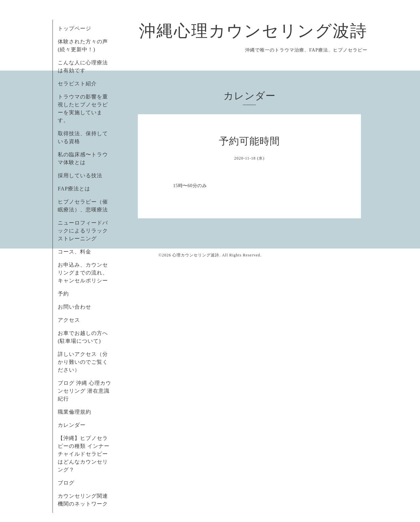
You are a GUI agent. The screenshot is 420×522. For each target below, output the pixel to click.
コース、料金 (74, 252)
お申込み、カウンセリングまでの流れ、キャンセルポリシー (83, 273)
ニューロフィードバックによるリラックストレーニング (83, 231)
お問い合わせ (74, 307)
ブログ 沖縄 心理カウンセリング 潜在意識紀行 (84, 391)
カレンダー (72, 425)
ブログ (66, 483)
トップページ (74, 28)
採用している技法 (80, 175)
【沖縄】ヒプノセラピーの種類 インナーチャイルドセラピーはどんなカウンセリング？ (84, 454)
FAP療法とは (74, 189)
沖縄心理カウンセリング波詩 (253, 31)
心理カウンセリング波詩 (196, 255)
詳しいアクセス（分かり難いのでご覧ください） (83, 362)
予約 (63, 294)
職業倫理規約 (74, 412)
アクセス (69, 320)
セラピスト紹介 (77, 84)
